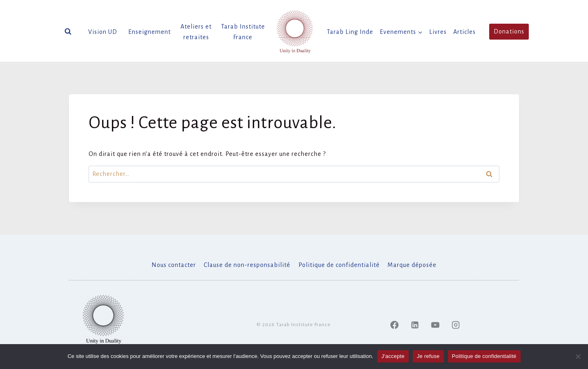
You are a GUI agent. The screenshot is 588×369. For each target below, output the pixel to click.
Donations (509, 31)
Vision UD (103, 32)
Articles (464, 32)
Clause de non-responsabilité (247, 265)
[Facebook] (394, 325)
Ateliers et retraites (196, 32)
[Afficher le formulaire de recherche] (68, 32)
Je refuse (428, 356)
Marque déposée (412, 265)
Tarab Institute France (243, 32)
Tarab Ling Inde (350, 32)
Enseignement (149, 32)
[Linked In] (415, 325)
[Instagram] (456, 325)
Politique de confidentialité (339, 265)
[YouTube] (435, 325)
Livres (438, 32)
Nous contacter (174, 265)
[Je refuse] (578, 356)
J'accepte (393, 356)
